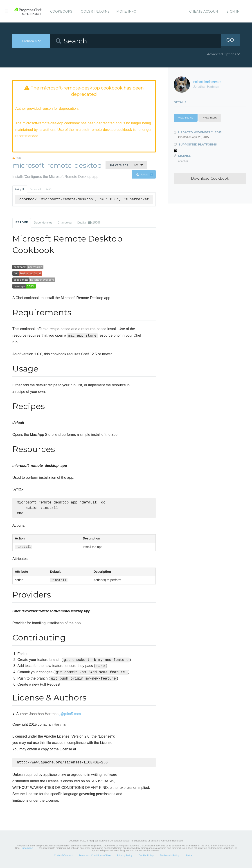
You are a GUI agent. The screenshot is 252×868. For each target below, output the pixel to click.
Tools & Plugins (94, 11)
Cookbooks (61, 11)
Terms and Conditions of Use (95, 858)
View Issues (210, 118)
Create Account (205, 11)
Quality (89, 223)
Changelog (65, 223)
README (22, 223)
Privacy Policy (125, 858)
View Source (186, 118)
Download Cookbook (210, 178)
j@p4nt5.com (70, 716)
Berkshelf (35, 190)
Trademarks (27, 850)
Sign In (233, 11)
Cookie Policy (146, 858)
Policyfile (20, 190)
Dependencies (43, 223)
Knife (49, 190)
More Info (126, 11)
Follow (145, 175)
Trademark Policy (170, 858)
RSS (17, 159)
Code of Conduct (63, 858)
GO (230, 41)
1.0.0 (124, 165)
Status (189, 858)
